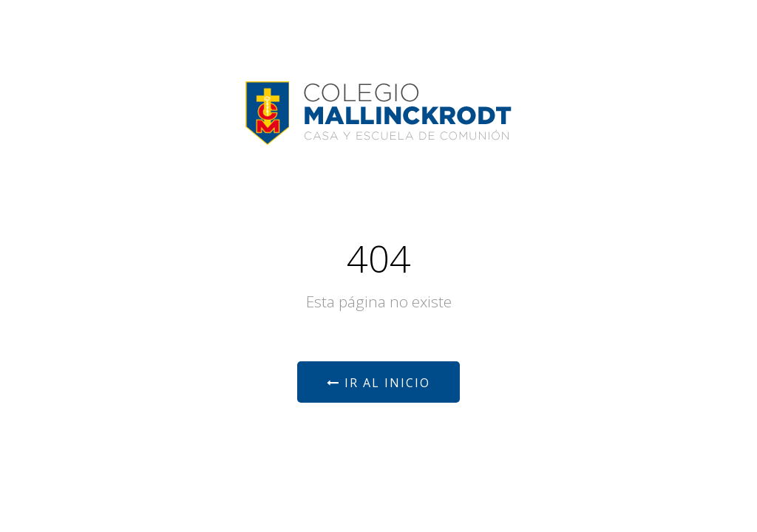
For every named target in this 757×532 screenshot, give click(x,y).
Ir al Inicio (378, 383)
